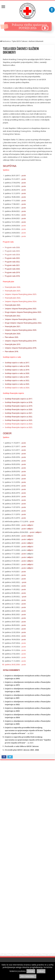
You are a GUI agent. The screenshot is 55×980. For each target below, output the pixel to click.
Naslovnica (5, 41)
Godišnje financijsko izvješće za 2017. (19, 399)
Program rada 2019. (12, 272)
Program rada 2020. (12, 269)
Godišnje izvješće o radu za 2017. (17, 363)
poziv (24, 176)
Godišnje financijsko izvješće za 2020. (19, 409)
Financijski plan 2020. (13, 334)
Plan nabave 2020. (12, 337)
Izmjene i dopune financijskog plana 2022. (21, 319)
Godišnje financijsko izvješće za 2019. (19, 406)
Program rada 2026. (12, 247)
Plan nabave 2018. (12, 351)
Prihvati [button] (31, 971)
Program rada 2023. (12, 258)
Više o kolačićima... (28, 976)
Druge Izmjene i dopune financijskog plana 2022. (23, 323)
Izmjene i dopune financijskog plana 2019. (21, 341)
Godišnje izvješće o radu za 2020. (17, 373)
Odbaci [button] (41, 971)
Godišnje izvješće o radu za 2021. (17, 377)
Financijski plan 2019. (13, 344)
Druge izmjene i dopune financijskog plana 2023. (23, 312)
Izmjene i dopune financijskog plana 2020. (21, 330)
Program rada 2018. (12, 276)
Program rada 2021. (12, 265)
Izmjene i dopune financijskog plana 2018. (21, 348)
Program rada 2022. (12, 262)
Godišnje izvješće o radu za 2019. (17, 370)
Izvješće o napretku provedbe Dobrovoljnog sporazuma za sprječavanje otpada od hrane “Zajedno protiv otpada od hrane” (28, 740)
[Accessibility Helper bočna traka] (52, 10)
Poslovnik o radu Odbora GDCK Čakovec (22, 746)
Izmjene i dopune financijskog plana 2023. (21, 309)
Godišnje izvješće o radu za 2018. (17, 366)
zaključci (30, 525)
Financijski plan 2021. (13, 326)
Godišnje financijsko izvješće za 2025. (19, 427)
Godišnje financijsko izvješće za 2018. (19, 402)
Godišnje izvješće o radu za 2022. (17, 380)
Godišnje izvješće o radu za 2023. (17, 384)
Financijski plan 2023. (13, 305)
